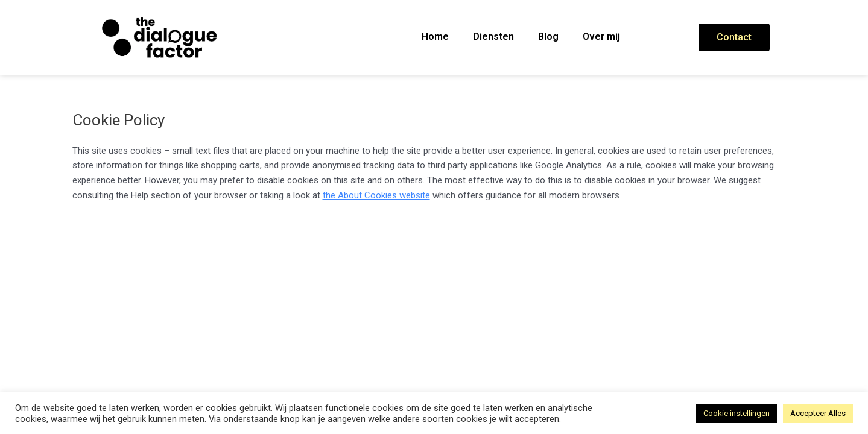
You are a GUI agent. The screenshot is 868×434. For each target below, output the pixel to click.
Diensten (493, 36)
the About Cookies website (376, 195)
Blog (548, 36)
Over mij (601, 36)
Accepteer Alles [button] (818, 413)
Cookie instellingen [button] (737, 413)
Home (435, 36)
